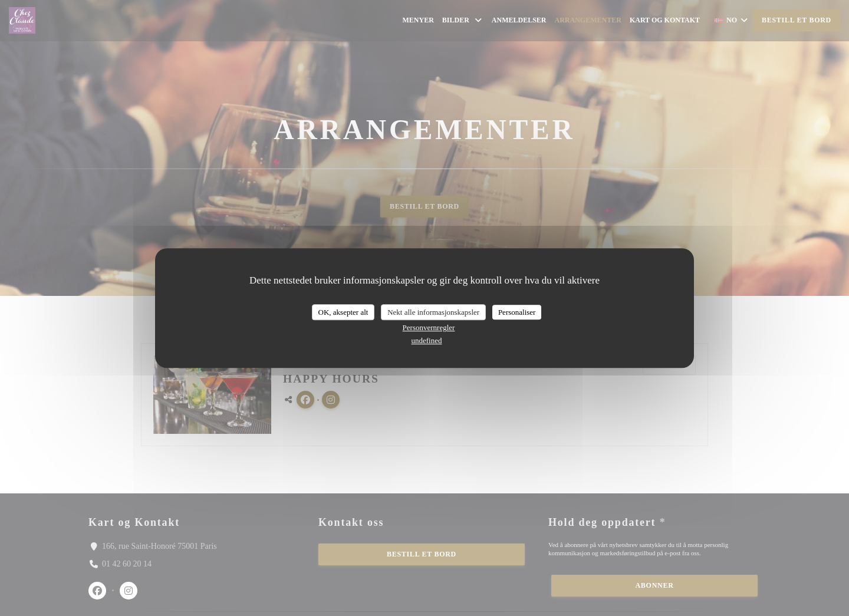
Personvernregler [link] (429, 327)
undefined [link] (427, 340)
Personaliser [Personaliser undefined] (517, 312)
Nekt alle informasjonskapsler (433, 312)
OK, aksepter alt (343, 312)
